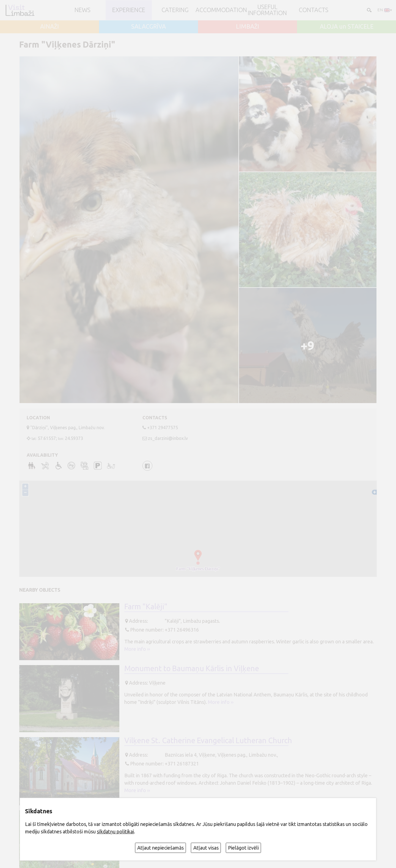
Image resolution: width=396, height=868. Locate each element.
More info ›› (137, 649)
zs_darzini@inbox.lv (168, 438)
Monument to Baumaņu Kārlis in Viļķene (192, 668)
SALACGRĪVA (148, 27)
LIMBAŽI (248, 27)
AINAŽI (50, 27)
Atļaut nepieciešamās (160, 848)
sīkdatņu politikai (115, 831)
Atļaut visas (206, 848)
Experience (129, 10)
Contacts (313, 10)
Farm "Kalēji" (146, 607)
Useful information (267, 10)
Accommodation (221, 10)
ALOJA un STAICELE (347, 27)
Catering (175, 10)
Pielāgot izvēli (243, 848)
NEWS (82, 10)
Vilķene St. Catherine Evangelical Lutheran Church (208, 740)
